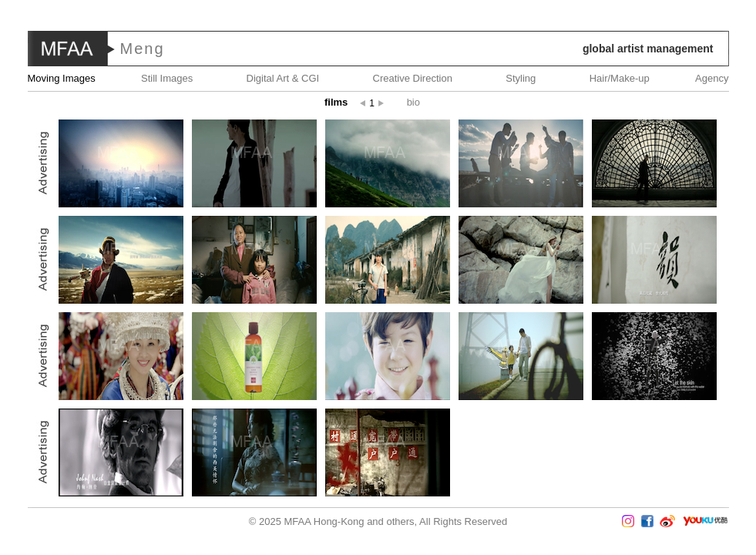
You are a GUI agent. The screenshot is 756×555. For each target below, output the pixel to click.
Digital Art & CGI (283, 78)
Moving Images (62, 78)
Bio (413, 102)
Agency (712, 78)
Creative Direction (413, 78)
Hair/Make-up (620, 78)
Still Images (167, 78)
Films (336, 102)
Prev (45, 277)
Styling (521, 78)
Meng (143, 49)
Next (711, 277)
